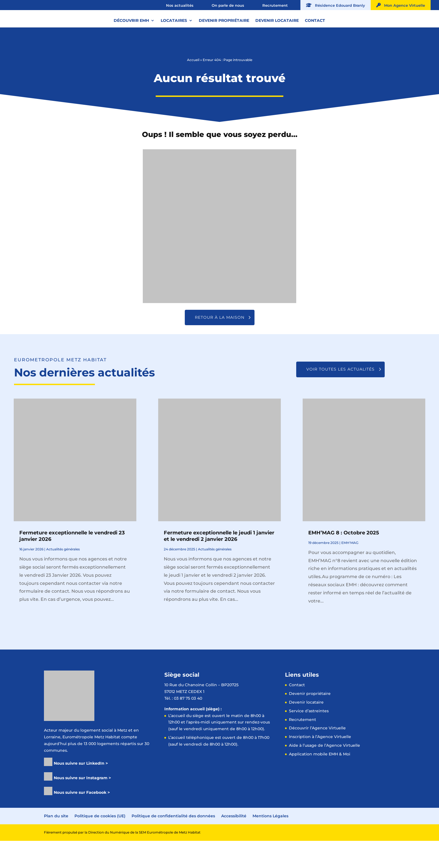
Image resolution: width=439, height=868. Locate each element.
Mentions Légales (270, 843)
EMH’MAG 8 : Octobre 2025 (344, 560)
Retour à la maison (220, 345)
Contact (315, 42)
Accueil (193, 87)
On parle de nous (228, 5)
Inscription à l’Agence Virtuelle (320, 764)
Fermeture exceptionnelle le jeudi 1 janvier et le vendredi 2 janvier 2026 (219, 563)
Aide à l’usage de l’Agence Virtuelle (324, 772)
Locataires (174, 42)
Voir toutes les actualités (340, 396)
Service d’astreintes (309, 738)
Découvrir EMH (131, 42)
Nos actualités (180, 5)
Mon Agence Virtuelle (401, 5)
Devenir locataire (277, 42)
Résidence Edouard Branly (336, 5)
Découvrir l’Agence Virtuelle (317, 755)
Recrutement (275, 5)
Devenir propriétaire (224, 42)
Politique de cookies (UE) (100, 843)
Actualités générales (63, 576)
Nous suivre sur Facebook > (82, 820)
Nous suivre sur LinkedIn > (81, 790)
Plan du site (56, 843)
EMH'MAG (350, 570)
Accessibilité (234, 843)
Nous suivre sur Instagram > (82, 805)
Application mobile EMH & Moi (320, 781)
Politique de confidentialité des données (173, 843)
